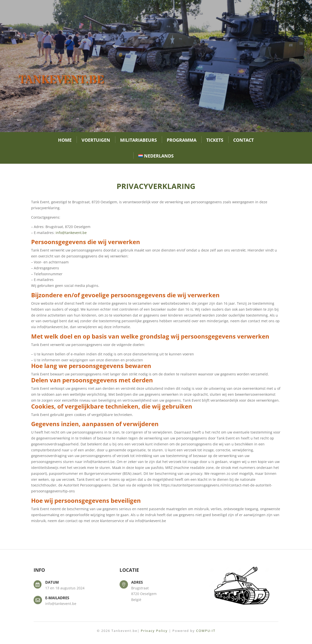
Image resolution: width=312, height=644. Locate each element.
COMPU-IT (206, 631)
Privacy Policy (154, 631)
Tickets (215, 140)
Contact (243, 140)
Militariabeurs (138, 140)
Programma (182, 140)
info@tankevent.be (71, 233)
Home (65, 140)
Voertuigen (96, 140)
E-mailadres (57, 598)
